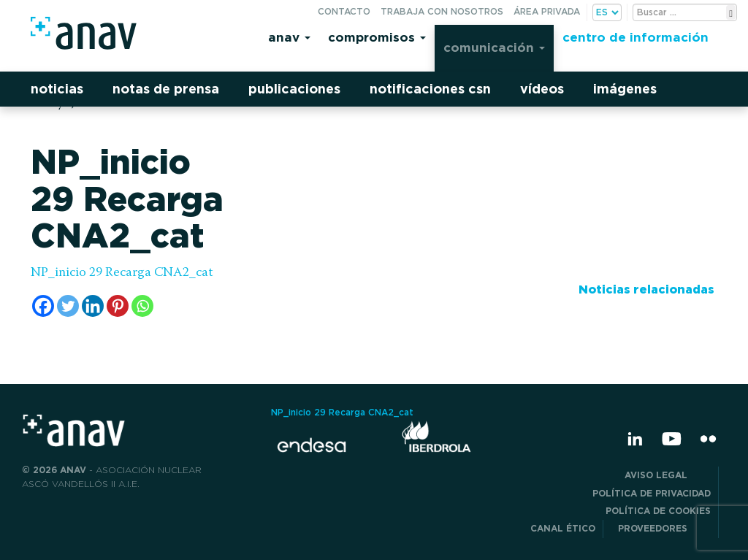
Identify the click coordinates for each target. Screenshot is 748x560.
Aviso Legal (668, 475)
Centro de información (636, 37)
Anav (289, 37)
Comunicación (494, 47)
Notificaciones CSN (430, 89)
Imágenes (625, 89)
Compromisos (377, 37)
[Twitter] (68, 306)
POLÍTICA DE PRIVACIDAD (652, 493)
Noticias (57, 89)
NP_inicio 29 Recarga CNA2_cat (122, 273)
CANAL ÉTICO (563, 528)
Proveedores (664, 528)
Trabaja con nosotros (442, 11)
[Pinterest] (118, 306)
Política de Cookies (658, 511)
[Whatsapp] (142, 306)
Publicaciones (294, 89)
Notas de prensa (166, 89)
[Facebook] (43, 306)
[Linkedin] (93, 306)
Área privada (547, 11)
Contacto (344, 11)
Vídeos (542, 89)
